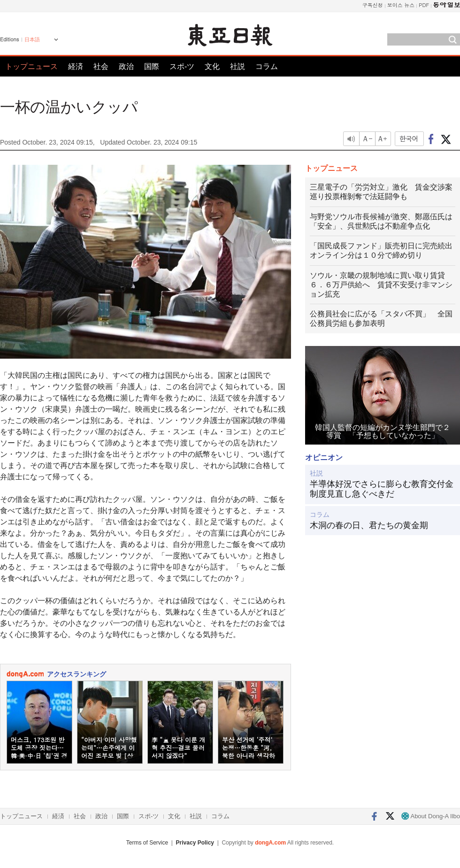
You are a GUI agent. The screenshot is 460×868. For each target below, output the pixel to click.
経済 (76, 66)
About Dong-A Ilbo (431, 816)
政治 (126, 66)
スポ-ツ (182, 66)
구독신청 (373, 5)
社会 (101, 66)
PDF (424, 5)
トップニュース (31, 66)
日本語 (32, 39)
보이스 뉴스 (401, 5)
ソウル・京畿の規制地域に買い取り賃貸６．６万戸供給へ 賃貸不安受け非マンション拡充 (381, 285)
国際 (152, 66)
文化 (212, 66)
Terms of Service (147, 843)
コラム (267, 66)
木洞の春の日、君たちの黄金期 (369, 525)
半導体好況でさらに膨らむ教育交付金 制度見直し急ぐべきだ (383, 489)
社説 (238, 66)
